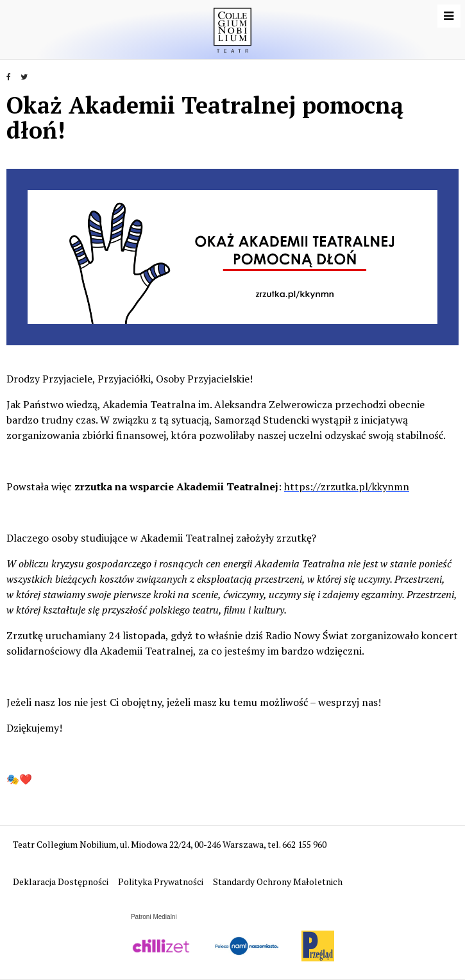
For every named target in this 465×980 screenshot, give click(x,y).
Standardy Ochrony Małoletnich (278, 881)
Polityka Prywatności (162, 881)
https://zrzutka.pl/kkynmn (347, 486)
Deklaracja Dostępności (62, 881)
